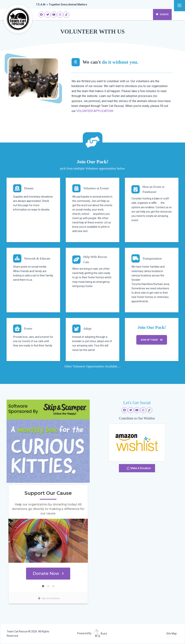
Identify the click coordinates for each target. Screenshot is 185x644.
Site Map (172, 634)
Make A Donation (139, 468)
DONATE (162, 14)
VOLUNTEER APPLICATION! (95, 111)
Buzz (100, 634)
